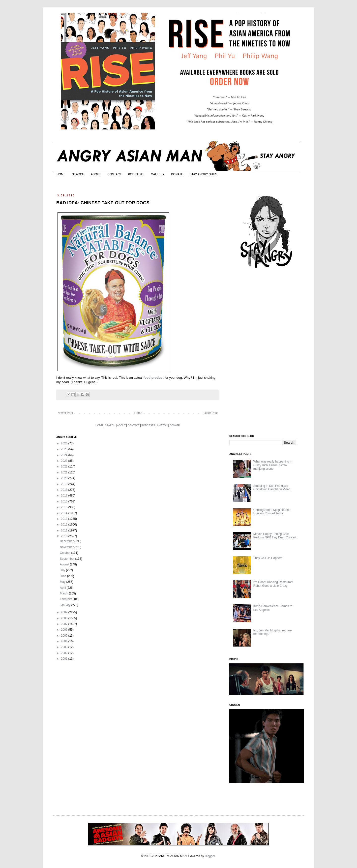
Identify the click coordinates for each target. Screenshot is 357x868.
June (63, 576)
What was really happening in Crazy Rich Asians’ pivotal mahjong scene (273, 465)
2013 (65, 519)
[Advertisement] (267, 352)
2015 (65, 507)
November (67, 547)
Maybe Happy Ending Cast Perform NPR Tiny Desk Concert (275, 536)
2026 (65, 443)
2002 (65, 653)
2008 (65, 618)
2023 (65, 461)
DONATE (177, 174)
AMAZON (162, 425)
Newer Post (65, 413)
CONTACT (114, 174)
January (65, 605)
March (64, 593)
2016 (65, 501)
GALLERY (158, 174)
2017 (65, 496)
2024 (65, 455)
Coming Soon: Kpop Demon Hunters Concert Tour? (272, 512)
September (67, 559)
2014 (65, 513)
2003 (65, 647)
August (65, 564)
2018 (65, 490)
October (65, 553)
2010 (65, 536)
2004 (65, 641)
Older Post (211, 413)
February (66, 599)
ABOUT (96, 174)
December (67, 541)
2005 (65, 636)
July (63, 570)
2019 (65, 484)
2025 (65, 449)
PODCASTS (136, 174)
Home (138, 413)
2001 (65, 659)
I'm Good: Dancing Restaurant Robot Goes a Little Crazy (273, 584)
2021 (65, 472)
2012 (65, 525)
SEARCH (78, 174)
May (63, 582)
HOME (61, 174)
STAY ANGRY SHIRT (204, 174)
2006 (65, 630)
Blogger (210, 856)
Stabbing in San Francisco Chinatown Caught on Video (272, 488)
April (63, 588)
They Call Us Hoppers (268, 558)
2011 (65, 530)
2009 (65, 612)
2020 (65, 478)
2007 (65, 624)
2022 (65, 466)
